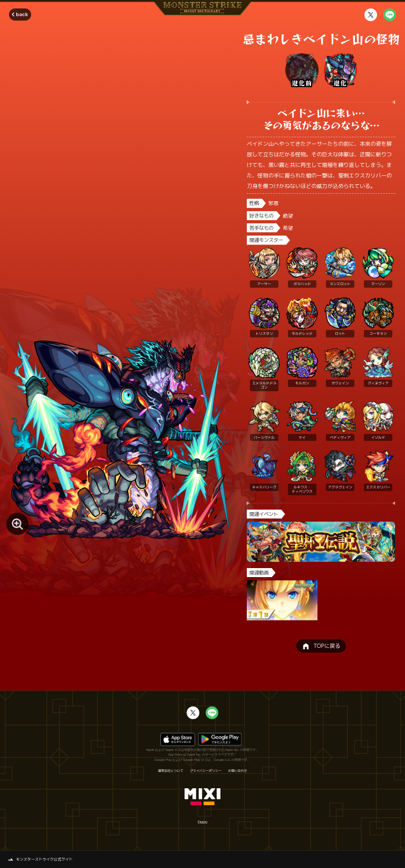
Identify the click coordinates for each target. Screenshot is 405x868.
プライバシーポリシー (206, 771)
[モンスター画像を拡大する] (17, 524)
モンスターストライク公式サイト (44, 859)
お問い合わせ (238, 771)
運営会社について (170, 771)
